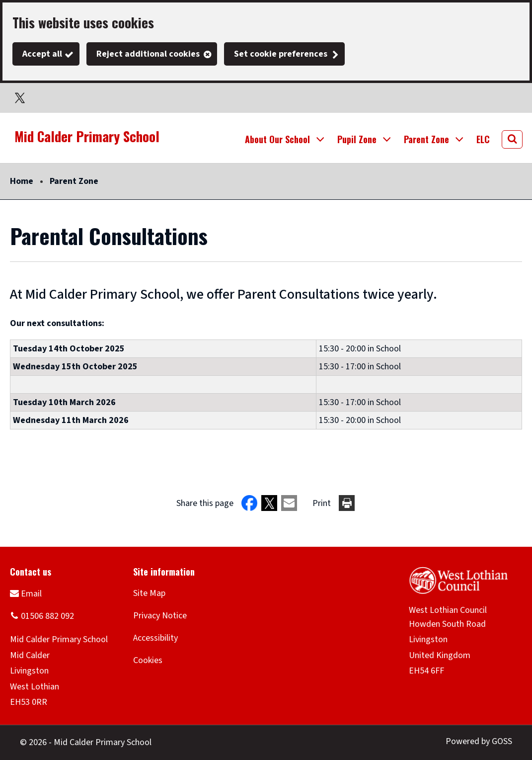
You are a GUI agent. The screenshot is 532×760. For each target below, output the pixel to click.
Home (22, 181)
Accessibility (155, 638)
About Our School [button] (277, 139)
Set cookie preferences (281, 54)
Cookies (148, 660)
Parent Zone (74, 181)
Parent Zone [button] (426, 139)
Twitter (20, 98)
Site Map (149, 593)
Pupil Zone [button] (357, 139)
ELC (483, 139)
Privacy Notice (160, 616)
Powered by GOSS (479, 741)
